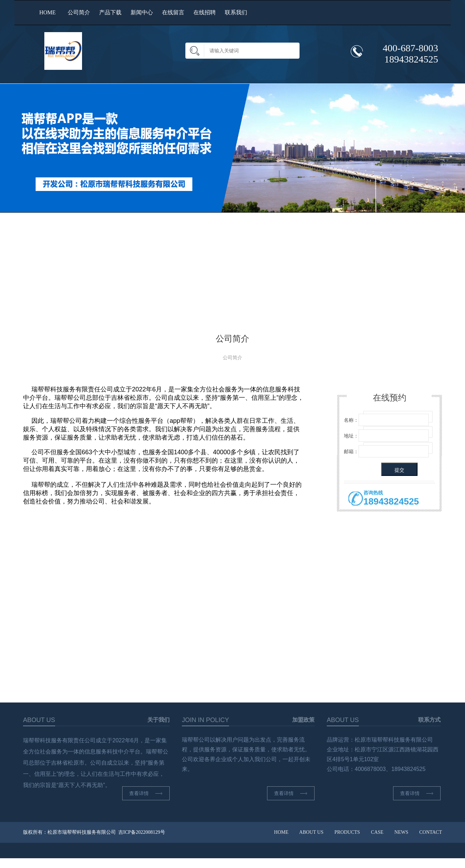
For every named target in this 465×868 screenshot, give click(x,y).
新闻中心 (142, 12)
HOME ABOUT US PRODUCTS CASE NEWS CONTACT (358, 832)
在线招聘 (205, 12)
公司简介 (79, 12)
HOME (47, 12)
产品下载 (110, 12)
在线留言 (173, 12)
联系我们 (236, 12)
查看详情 (149, 793)
